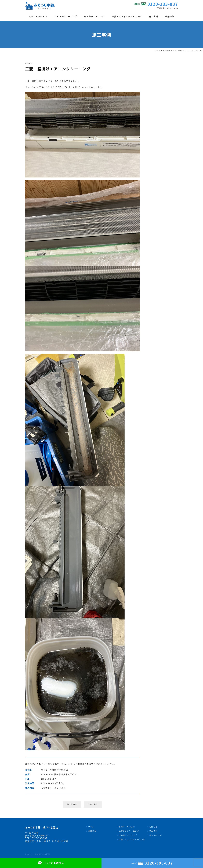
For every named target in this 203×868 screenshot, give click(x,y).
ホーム (91, 827)
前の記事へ (72, 804)
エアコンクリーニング (66, 16)
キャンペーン (155, 835)
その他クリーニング (94, 16)
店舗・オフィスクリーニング (127, 16)
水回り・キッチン (38, 16)
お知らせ (153, 827)
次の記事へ (93, 804)
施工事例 (153, 16)
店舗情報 (170, 16)
